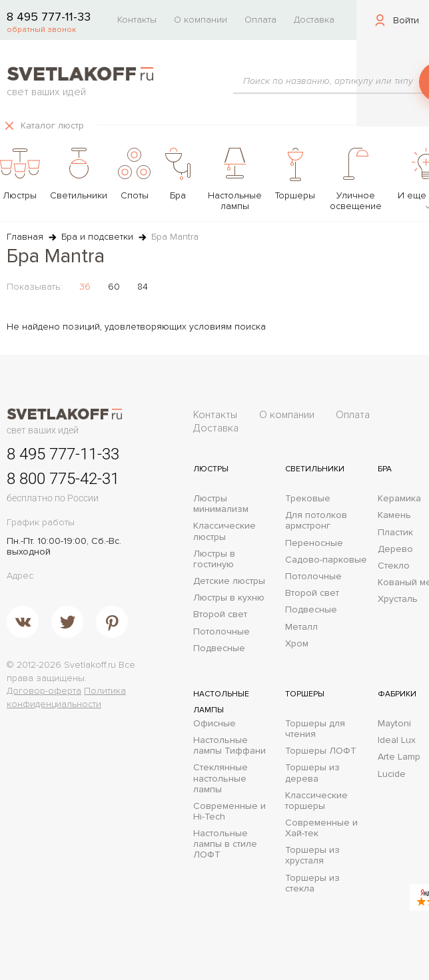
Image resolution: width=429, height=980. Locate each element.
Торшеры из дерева (312, 773)
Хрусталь (398, 599)
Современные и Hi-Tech (229, 812)
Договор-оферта (44, 691)
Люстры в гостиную (214, 559)
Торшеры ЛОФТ (321, 751)
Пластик (395, 533)
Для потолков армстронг (316, 521)
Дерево (395, 549)
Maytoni (394, 724)
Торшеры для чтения (315, 729)
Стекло (394, 566)
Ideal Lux (397, 740)
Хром (297, 644)
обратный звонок (41, 30)
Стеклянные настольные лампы (220, 778)
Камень (394, 515)
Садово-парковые (326, 560)
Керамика (399, 499)
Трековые (308, 499)
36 (85, 287)
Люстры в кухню (229, 598)
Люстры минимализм (221, 504)
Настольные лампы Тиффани (229, 746)
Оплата (260, 20)
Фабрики (397, 694)
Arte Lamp (399, 757)
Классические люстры (224, 531)
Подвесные (219, 648)
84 (143, 287)
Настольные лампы (221, 702)
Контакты (137, 20)
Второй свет (220, 614)
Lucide (392, 774)
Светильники (315, 469)
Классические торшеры (316, 801)
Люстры (211, 469)
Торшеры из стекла (312, 883)
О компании (201, 20)
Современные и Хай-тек (321, 828)
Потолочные (221, 632)
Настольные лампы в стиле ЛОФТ (225, 844)
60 (114, 287)
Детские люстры (229, 581)
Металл (301, 627)
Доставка (314, 20)
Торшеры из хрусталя (312, 856)
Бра (385, 469)
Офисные (214, 724)
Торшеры (305, 694)
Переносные (314, 543)
